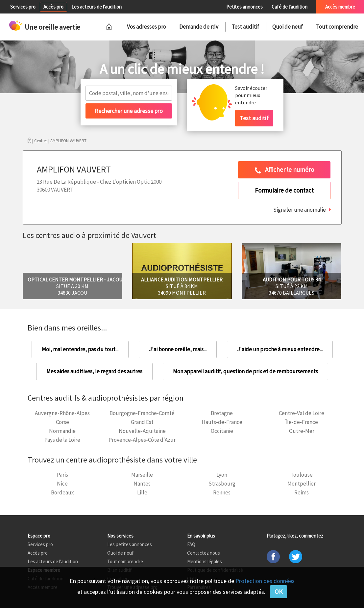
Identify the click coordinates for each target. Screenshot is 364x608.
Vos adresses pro (146, 27)
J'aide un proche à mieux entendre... (280, 349)
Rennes (222, 492)
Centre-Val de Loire (302, 413)
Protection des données (265, 581)
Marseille (142, 475)
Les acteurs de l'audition (97, 7)
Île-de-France (302, 422)
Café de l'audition (290, 7)
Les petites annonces (130, 544)
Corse (62, 422)
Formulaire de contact (284, 190)
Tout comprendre (337, 27)
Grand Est (142, 422)
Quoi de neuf (288, 27)
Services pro (23, 7)
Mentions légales (205, 561)
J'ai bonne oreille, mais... (178, 349)
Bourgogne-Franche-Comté (142, 413)
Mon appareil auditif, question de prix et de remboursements (245, 371)
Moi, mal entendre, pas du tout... (80, 349)
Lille (142, 492)
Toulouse (302, 475)
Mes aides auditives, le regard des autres (94, 371)
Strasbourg (222, 484)
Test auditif (245, 27)
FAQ (191, 544)
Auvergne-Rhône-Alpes (62, 413)
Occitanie (222, 431)
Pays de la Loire (62, 440)
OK (279, 592)
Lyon (222, 475)
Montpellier (302, 484)
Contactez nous (204, 553)
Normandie (62, 431)
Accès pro (53, 7)
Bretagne (222, 413)
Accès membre (340, 7)
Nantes (142, 484)
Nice (62, 484)
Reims (302, 492)
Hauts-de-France (222, 422)
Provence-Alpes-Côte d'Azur (142, 440)
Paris (62, 475)
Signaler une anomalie (300, 210)
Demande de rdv (199, 27)
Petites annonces (244, 7)
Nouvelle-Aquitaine (142, 431)
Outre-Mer (302, 431)
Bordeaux (62, 492)
